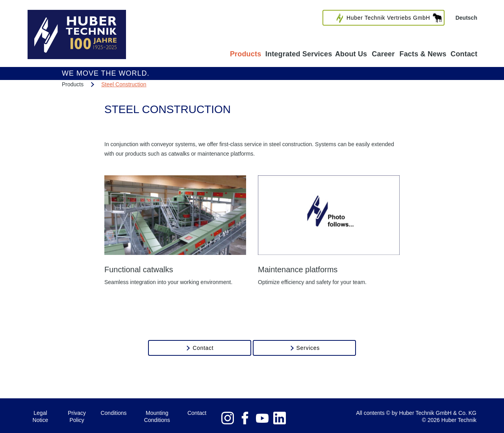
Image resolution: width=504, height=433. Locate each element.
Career (383, 54)
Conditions (113, 413)
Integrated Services (299, 54)
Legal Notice (41, 416)
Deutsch (466, 18)
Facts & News (423, 54)
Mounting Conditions (157, 416)
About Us (351, 54)
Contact (464, 54)
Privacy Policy (77, 416)
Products (246, 54)
